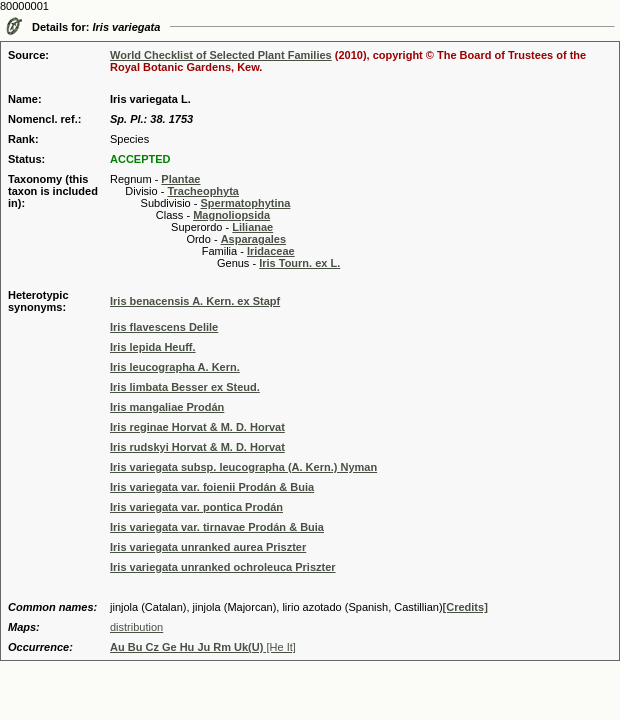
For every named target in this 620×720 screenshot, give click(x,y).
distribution (136, 627)
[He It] (203, 647)
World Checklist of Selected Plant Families (221, 55)
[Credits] (465, 607)
